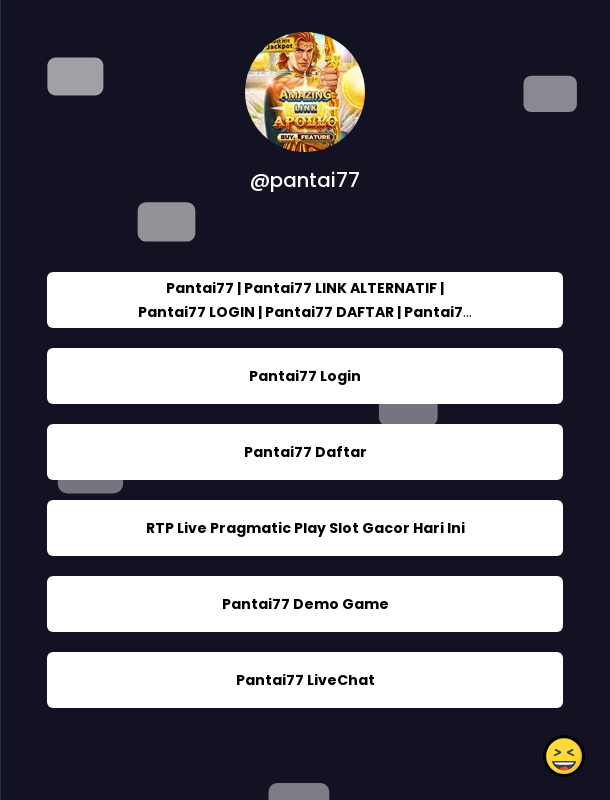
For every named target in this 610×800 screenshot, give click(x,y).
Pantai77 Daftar (305, 452)
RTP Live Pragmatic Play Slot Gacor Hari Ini (305, 528)
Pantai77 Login (305, 376)
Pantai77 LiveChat (305, 680)
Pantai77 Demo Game (305, 604)
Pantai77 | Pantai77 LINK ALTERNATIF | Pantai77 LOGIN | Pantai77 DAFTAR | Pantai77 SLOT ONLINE (305, 312)
